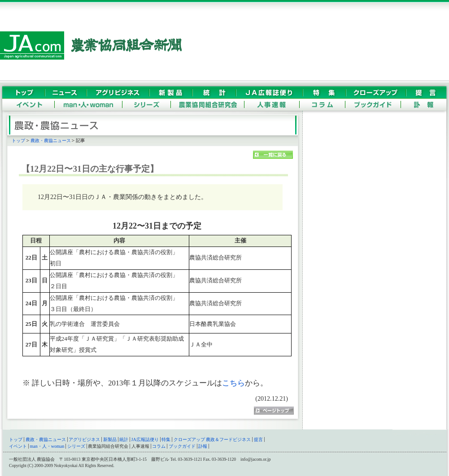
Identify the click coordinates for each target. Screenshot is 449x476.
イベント (18, 446)
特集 (166, 439)
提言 (258, 439)
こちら (233, 383)
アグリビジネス (84, 439)
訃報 (203, 446)
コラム (159, 446)
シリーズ (76, 446)
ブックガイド (182, 446)
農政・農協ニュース (51, 141)
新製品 (110, 439)
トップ (18, 141)
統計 (124, 439)
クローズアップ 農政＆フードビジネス (212, 439)
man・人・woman (47, 446)
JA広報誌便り (145, 439)
